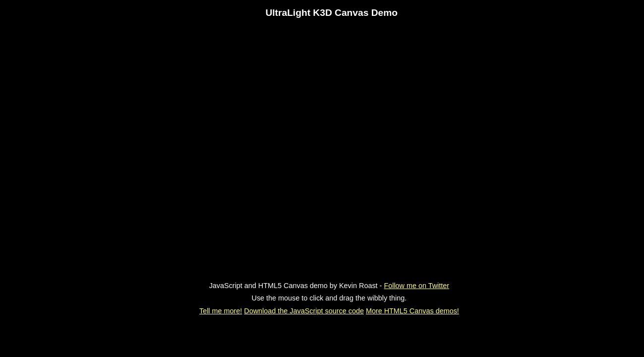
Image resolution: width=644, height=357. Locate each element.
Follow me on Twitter (416, 286)
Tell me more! (221, 311)
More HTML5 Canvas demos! (412, 311)
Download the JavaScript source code (304, 311)
